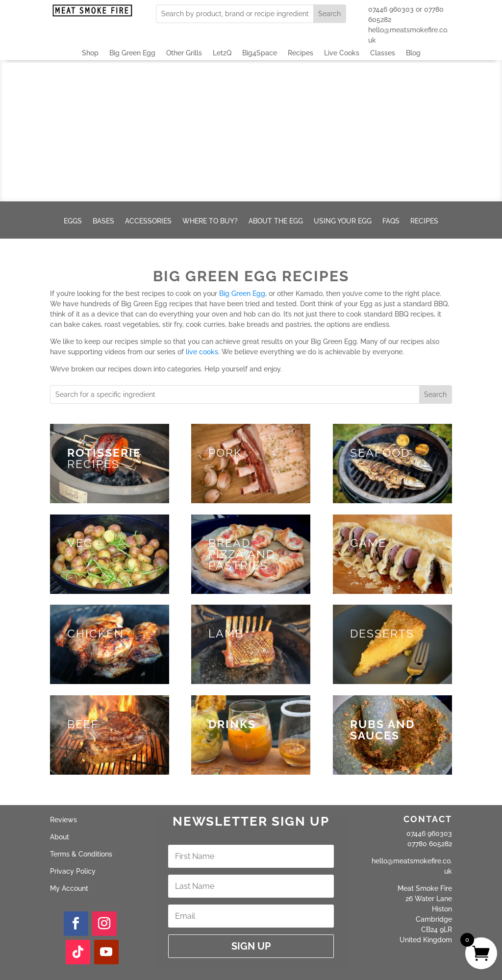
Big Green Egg (132, 53)
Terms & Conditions (81, 854)
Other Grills (184, 53)
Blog (413, 53)
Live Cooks (342, 53)
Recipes (301, 53)
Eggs (73, 221)
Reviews (63, 820)
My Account (69, 888)
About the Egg (276, 221)
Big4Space (260, 53)
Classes (383, 53)
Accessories (148, 221)
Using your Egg (343, 221)
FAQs (391, 221)
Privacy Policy (73, 871)
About (60, 837)
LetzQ (222, 53)
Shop (90, 53)
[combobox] (235, 14)
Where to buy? (210, 221)
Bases (103, 221)
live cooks (202, 352)
